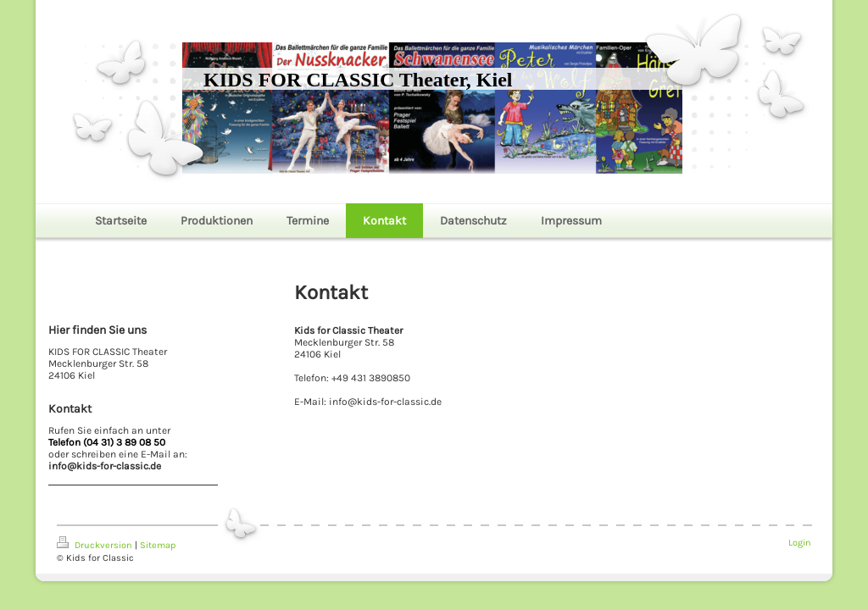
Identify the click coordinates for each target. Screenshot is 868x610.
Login (800, 543)
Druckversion (96, 545)
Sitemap (158, 545)
